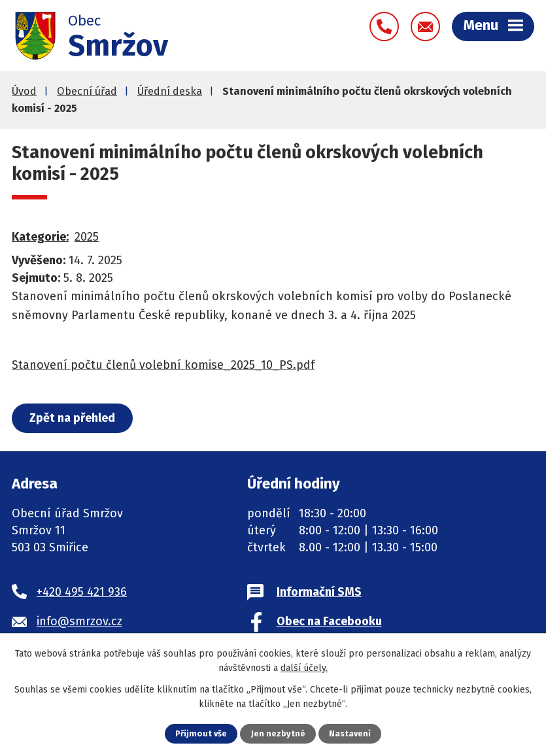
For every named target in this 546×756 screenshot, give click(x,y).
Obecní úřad (87, 91)
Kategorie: (40, 237)
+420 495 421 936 (82, 592)
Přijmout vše (201, 733)
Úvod (24, 91)
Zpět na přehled (72, 418)
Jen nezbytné (278, 733)
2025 (87, 237)
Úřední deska (170, 91)
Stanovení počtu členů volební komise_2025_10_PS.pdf (163, 365)
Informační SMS (319, 592)
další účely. (304, 668)
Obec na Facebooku (329, 621)
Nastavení (350, 733)
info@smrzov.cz (79, 621)
